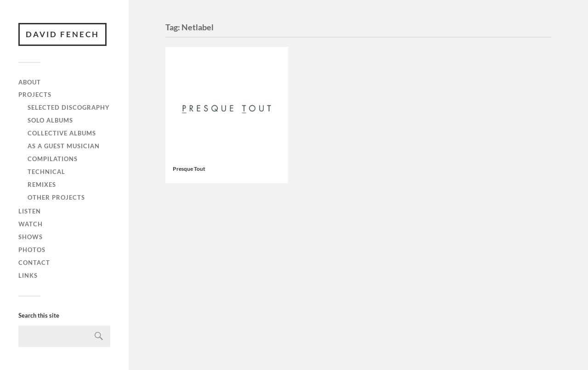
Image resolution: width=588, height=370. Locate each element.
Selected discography (69, 107)
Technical (46, 172)
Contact (34, 263)
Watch (31, 224)
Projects (35, 95)
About (30, 82)
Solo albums (50, 120)
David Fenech (62, 34)
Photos (32, 250)
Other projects (56, 197)
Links (28, 275)
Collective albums (62, 133)
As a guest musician (64, 146)
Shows (31, 237)
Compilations (53, 159)
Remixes (42, 185)
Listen (30, 211)
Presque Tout (189, 169)
